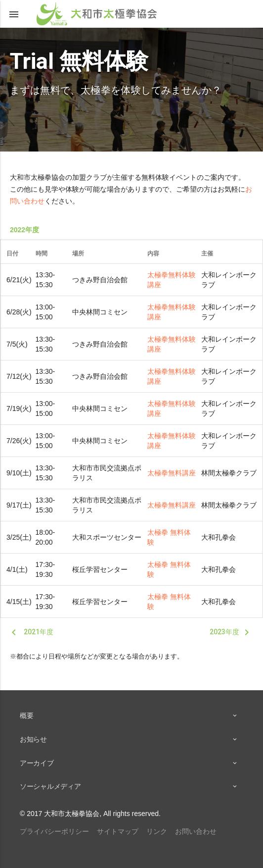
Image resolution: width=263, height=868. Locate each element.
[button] (14, 14)
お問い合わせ (196, 831)
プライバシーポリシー (54, 831)
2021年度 (31, 632)
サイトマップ (118, 831)
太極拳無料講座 (172, 473)
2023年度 (231, 632)
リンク (157, 831)
